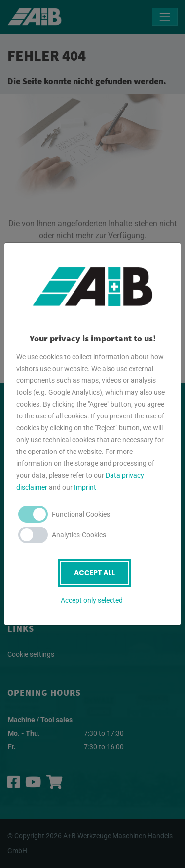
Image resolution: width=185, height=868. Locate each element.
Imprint (85, 487)
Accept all (94, 573)
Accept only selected (92, 600)
